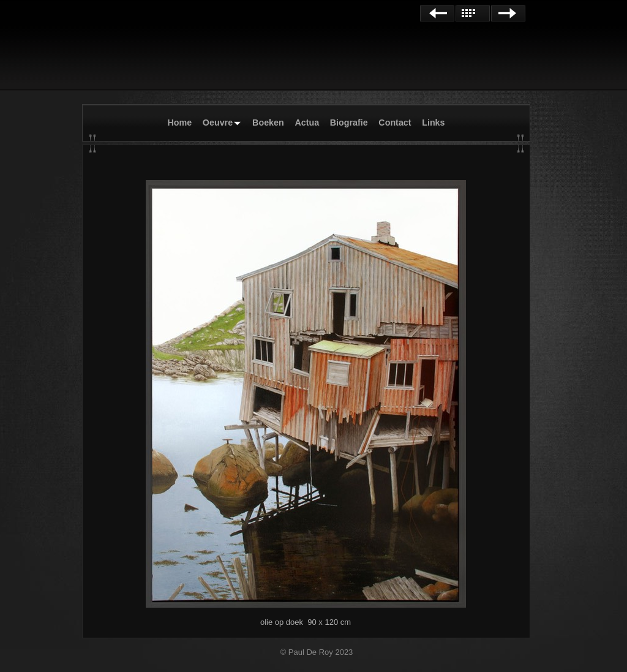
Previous (437, 13)
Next (508, 13)
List (473, 13)
